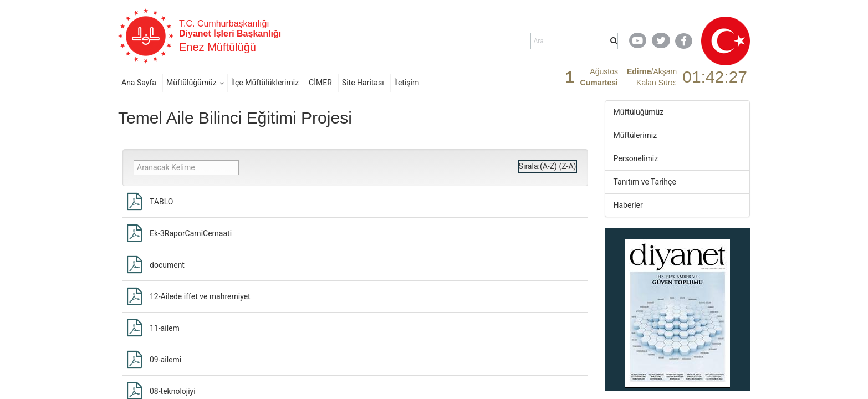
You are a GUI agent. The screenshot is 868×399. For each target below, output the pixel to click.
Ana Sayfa (139, 83)
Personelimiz (636, 158)
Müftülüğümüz (192, 83)
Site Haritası (363, 83)
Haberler (628, 205)
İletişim (407, 83)
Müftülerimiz (635, 135)
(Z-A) (567, 166)
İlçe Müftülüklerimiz (265, 83)
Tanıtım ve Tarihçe (645, 182)
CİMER (320, 83)
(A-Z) (548, 166)
